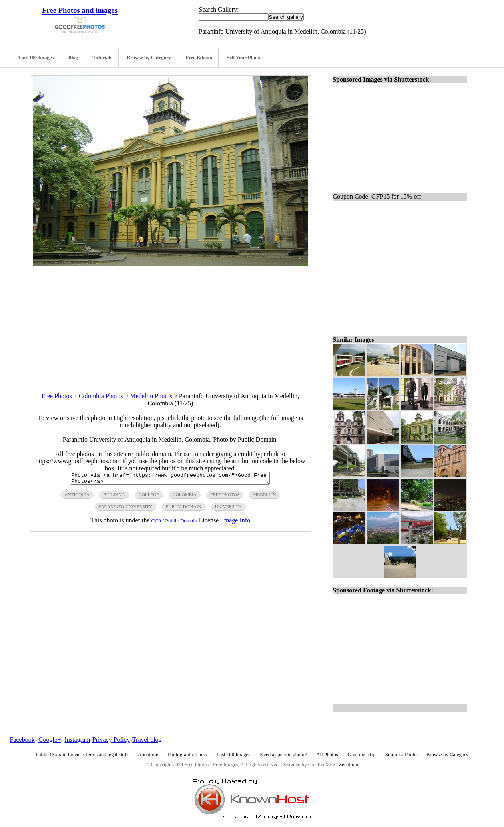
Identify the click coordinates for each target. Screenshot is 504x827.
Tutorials (102, 58)
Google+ (50, 740)
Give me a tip (362, 755)
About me (148, 755)
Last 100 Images (36, 58)
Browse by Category (149, 58)
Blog (73, 58)
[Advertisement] (171, 322)
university (228, 509)
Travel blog (147, 740)
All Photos (327, 755)
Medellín (264, 497)
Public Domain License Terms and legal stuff (82, 755)
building (114, 497)
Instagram (77, 740)
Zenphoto (348, 765)
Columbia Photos (101, 396)
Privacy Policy (111, 740)
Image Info (236, 523)
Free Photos (57, 396)
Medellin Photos (151, 396)
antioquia (77, 497)
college (149, 497)
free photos (225, 497)
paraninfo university (125, 509)
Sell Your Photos (245, 58)
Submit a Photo (401, 755)
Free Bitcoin (199, 58)
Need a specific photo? (283, 755)
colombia (185, 497)
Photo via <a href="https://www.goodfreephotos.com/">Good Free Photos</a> (170, 480)
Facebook (22, 740)
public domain (184, 509)
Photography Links (187, 755)
